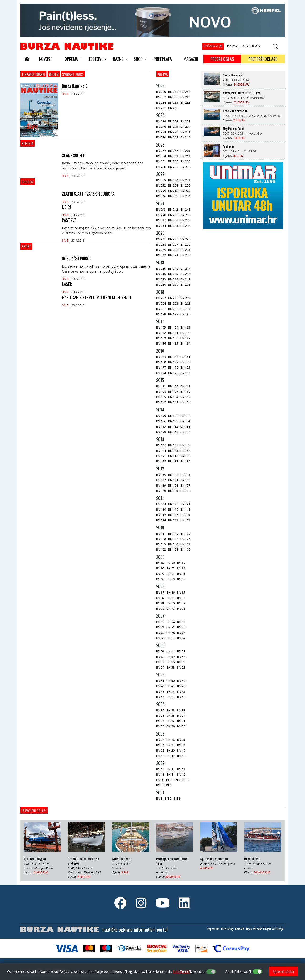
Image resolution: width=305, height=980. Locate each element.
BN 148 (185, 432)
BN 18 (160, 756)
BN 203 (173, 303)
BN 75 (160, 622)
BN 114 (161, 520)
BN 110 (173, 533)
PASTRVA (69, 220)
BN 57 (160, 662)
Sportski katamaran (214, 859)
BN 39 (160, 710)
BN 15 (160, 769)
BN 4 (168, 785)
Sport (26, 246)
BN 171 (161, 386)
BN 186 (161, 343)
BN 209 (173, 284)
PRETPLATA (163, 59)
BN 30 (160, 726)
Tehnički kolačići (192, 972)
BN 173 (173, 373)
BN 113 (173, 520)
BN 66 (160, 638)
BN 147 (161, 445)
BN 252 (161, 185)
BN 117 (161, 515)
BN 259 (185, 161)
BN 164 (173, 397)
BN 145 (185, 445)
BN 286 (173, 97)
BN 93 (160, 574)
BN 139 (185, 456)
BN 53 (171, 667)
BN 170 (173, 386)
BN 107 (173, 539)
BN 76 (181, 609)
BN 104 (173, 544)
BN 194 (173, 327)
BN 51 (160, 681)
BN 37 (181, 710)
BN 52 (181, 667)
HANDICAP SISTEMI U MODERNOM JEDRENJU (97, 297)
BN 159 (161, 416)
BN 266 (173, 151)
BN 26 (171, 740)
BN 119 (173, 509)
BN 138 (161, 461)
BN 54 (160, 667)
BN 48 (160, 686)
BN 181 (185, 357)
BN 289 (173, 92)
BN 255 (161, 180)
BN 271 (185, 132)
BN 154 (185, 421)
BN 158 (173, 416)
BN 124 (185, 491)
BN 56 (171, 662)
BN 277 (185, 121)
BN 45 (160, 691)
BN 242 (173, 209)
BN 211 (185, 279)
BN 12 (160, 774)
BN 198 (161, 314)
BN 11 (171, 774)
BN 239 (173, 215)
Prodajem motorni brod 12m (172, 861)
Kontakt (240, 929)
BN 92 (171, 574)
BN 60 (160, 657)
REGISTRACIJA (252, 46)
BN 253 (185, 180)
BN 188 (173, 338)
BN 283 (173, 102)
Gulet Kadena (121, 859)
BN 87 (160, 592)
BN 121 (185, 504)
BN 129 (161, 485)
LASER (67, 284)
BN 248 (173, 191)
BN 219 (161, 269)
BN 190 (185, 333)
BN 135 (161, 475)
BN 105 (161, 544)
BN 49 (181, 681)
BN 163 (185, 397)
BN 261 (161, 161)
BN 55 (181, 662)
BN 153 (161, 427)
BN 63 (160, 651)
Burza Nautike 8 (75, 86)
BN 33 (160, 721)
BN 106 (185, 539)
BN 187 (185, 338)
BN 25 (181, 740)
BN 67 (181, 633)
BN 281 (161, 108)
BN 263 (173, 156)
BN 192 (161, 333)
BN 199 (185, 309)
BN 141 (161, 456)
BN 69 (160, 633)
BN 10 (181, 774)
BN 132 (161, 480)
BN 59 (171, 657)
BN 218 (173, 269)
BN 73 (181, 622)
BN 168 (161, 391)
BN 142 (185, 451)
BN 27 (160, 740)
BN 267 (161, 151)
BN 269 (173, 137)
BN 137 (173, 461)
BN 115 (185, 515)
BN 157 (185, 416)
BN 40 (181, 697)
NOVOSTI (46, 59)
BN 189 (161, 338)
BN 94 (181, 568)
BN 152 (173, 427)
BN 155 (173, 421)
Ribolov (28, 182)
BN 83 (171, 598)
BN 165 (161, 397)
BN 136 (185, 461)
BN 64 (181, 638)
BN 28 (181, 726)
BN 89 (171, 579)
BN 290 (161, 92)
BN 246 (161, 196)
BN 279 (161, 121)
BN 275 (173, 127)
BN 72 (160, 627)
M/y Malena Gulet (233, 129)
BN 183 (161, 357)
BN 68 (171, 633)
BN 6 (186, 780)
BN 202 (185, 303)
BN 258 (161, 167)
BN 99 (160, 563)
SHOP (138, 59)
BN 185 (173, 343)
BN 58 (181, 657)
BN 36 (160, 716)
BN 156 (161, 421)
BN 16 (181, 756)
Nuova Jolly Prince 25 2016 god (242, 93)
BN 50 (171, 681)
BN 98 (171, 563)
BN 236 (173, 220)
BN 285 (185, 97)
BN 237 (161, 220)
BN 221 (173, 255)
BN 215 (173, 274)
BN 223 (185, 250)
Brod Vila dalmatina (235, 111)
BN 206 (173, 298)
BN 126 (161, 491)
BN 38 (171, 710)
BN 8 (65, 94)
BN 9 (159, 780)
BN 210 (161, 284)
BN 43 (181, 691)
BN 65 (171, 638)
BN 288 (185, 92)
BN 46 (181, 686)
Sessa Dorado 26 (233, 75)
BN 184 (185, 343)
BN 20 (171, 750)
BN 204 (161, 303)
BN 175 (185, 367)
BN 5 (159, 785)
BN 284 (161, 102)
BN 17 (171, 756)
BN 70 (181, 627)
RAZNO (118, 59)
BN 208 (185, 284)
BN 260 (173, 161)
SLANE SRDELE (73, 155)
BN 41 (171, 697)
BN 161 (173, 402)
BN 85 (181, 592)
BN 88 (181, 579)
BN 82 (181, 598)
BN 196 (185, 314)
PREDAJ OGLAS (222, 59)
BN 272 (173, 132)
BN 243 (161, 209)
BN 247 (185, 191)
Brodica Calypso (35, 859)
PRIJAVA (233, 46)
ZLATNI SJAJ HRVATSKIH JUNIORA (88, 194)
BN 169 (185, 386)
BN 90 (160, 579)
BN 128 (173, 485)
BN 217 (185, 269)
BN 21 (160, 750)
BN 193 (185, 327)
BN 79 (181, 603)
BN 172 (185, 373)
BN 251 (173, 185)
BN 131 (173, 480)
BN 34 (181, 716)
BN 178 (185, 362)
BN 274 (185, 127)
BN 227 (173, 244)
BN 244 (185, 196)
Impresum (213, 929)
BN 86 (171, 592)
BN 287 (161, 97)
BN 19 (181, 750)
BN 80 (171, 603)
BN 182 (173, 357)
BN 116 (173, 515)
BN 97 (181, 563)
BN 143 (173, 451)
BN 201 (161, 309)
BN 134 (173, 475)
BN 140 (173, 456)
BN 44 (171, 691)
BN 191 (173, 333)
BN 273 (161, 132)
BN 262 (185, 156)
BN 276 (161, 127)
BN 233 (173, 226)
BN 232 (185, 226)
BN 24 (160, 745)
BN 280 (173, 108)
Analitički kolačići (238, 972)
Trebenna (229, 147)
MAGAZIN (191, 59)
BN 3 (159, 798)
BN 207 (161, 298)
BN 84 (160, 598)
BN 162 (161, 402)
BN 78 (160, 609)
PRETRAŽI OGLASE (263, 59)
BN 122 (173, 504)
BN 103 (185, 544)
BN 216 (161, 274)
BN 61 (181, 651)
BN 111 (161, 533)
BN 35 (171, 716)
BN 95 (171, 568)
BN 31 (181, 721)
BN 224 (173, 250)
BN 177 (161, 367)
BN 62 (171, 651)
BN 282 (185, 102)
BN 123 (161, 504)
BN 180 (161, 362)
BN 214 (185, 274)
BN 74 (171, 622)
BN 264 (161, 156)
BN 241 (185, 209)
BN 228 (161, 244)
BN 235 (185, 220)
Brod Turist (252, 859)
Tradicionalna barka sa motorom (84, 861)
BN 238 (185, 215)
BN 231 (161, 239)
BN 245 (173, 196)
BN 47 (171, 686)
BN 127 (185, 485)
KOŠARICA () (213, 46)
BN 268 (185, 137)
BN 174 (161, 373)
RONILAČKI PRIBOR (77, 259)
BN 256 (185, 167)
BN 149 (173, 432)
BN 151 (185, 427)
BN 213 (161, 279)
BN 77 (171, 609)
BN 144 (161, 451)
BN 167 (173, 391)
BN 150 (161, 432)
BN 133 (185, 475)
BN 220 (185, 255)
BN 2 (168, 798)
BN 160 (185, 402)
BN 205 (185, 298)
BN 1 (177, 798)
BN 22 (181, 745)
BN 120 (161, 509)
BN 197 (173, 314)
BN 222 (161, 255)
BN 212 (173, 279)
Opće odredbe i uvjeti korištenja (265, 929)
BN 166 (185, 391)
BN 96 (160, 568)
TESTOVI (95, 59)
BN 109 (185, 533)
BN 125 (173, 491)
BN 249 (161, 191)
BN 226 (185, 244)
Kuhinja (28, 143)
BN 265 (185, 151)
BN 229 (185, 239)
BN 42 (160, 697)
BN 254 (173, 180)
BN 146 (173, 445)
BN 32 (171, 721)
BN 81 (160, 603)
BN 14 (171, 769)
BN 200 (173, 309)
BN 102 (161, 549)
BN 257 (173, 167)
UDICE (67, 207)
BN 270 (161, 137)
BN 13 (181, 769)
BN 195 (161, 327)
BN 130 (185, 480)
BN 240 (161, 215)
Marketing (227, 929)
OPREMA (71, 59)
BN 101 (173, 549)
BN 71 (171, 627)
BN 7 (177, 780)
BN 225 (161, 250)
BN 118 (185, 509)
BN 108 (161, 539)
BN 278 (173, 121)
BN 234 (161, 226)
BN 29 (171, 726)
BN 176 (173, 367)
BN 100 (185, 549)
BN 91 (181, 574)
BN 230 (173, 239)
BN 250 (185, 185)
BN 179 (173, 362)
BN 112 (185, 520)
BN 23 (171, 745)
